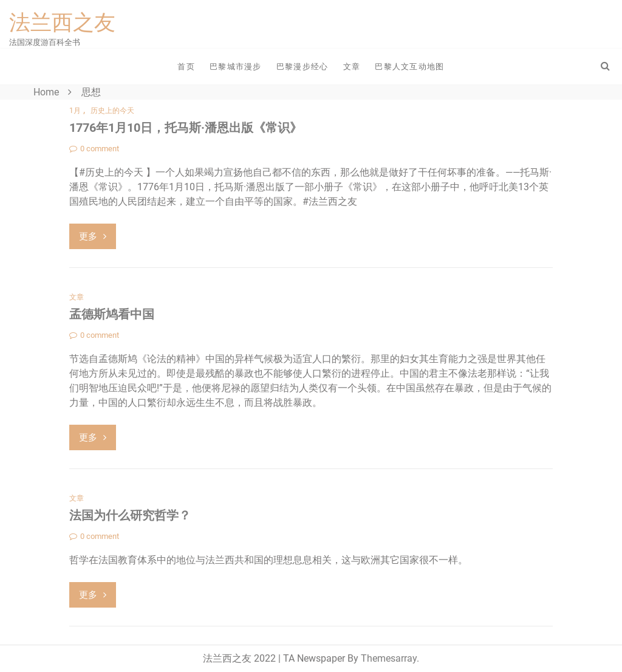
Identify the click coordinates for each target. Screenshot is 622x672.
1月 (75, 111)
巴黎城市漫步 (236, 67)
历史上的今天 (112, 111)
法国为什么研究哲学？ (130, 515)
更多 (93, 236)
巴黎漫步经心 (302, 67)
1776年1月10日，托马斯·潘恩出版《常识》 (186, 128)
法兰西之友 (62, 23)
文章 (352, 67)
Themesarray (389, 658)
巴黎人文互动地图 (409, 67)
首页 (186, 67)
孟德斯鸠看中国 (112, 314)
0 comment (94, 149)
